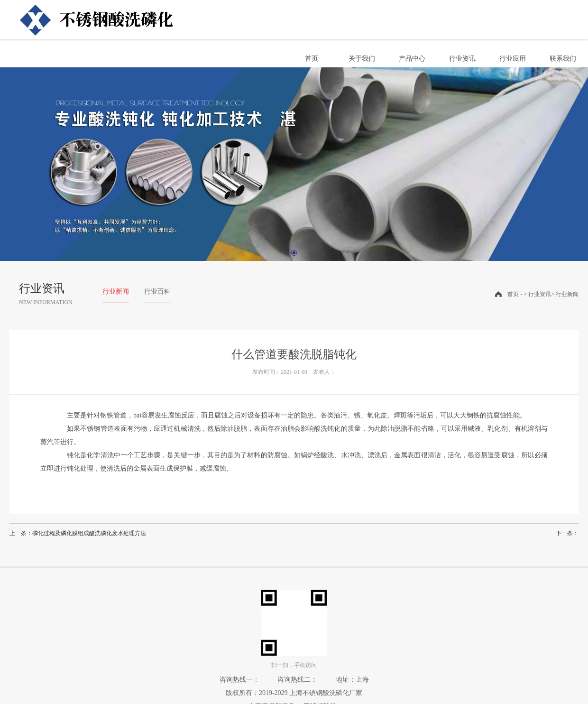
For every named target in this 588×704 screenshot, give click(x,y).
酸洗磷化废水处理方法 (118, 533)
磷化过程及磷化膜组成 (61, 533)
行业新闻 (116, 292)
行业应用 (513, 59)
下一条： (567, 533)
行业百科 (157, 292)
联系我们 (563, 59)
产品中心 (412, 59)
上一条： (21, 533)
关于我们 (362, 59)
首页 (312, 59)
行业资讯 (462, 59)
